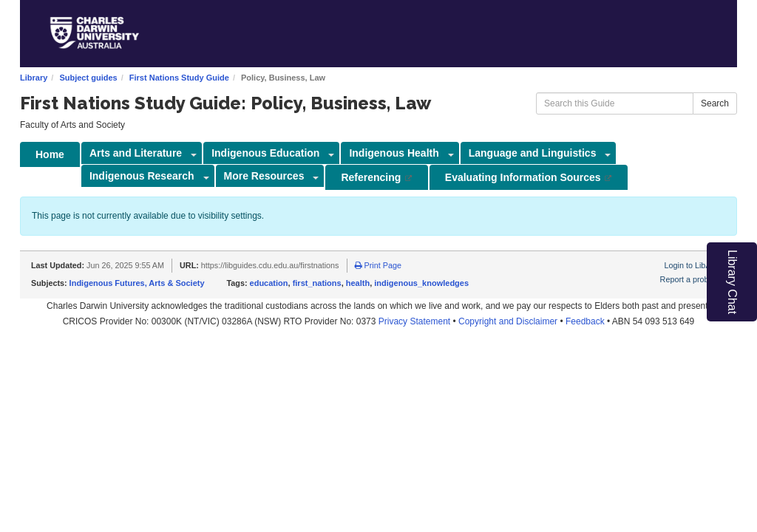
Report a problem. (692, 279)
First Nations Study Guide (179, 78)
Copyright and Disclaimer (508, 321)
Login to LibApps (694, 265)
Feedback (585, 321)
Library (34, 78)
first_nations (317, 283)
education (269, 283)
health (358, 283)
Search (715, 103)
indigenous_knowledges (421, 283)
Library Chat (732, 282)
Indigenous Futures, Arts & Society (137, 283)
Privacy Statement (414, 321)
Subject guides (88, 78)
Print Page (378, 265)
